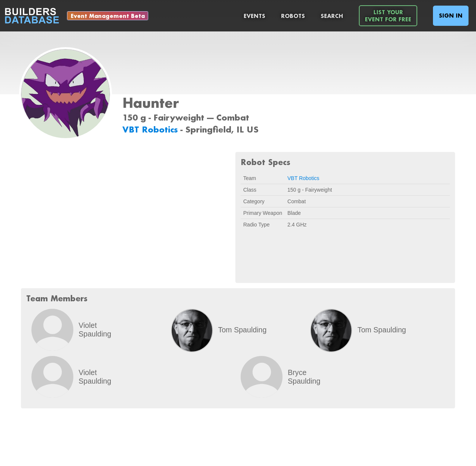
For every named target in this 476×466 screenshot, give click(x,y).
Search (332, 16)
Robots (293, 16)
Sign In (451, 16)
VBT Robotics (151, 129)
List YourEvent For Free (388, 16)
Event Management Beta (108, 16)
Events (254, 16)
